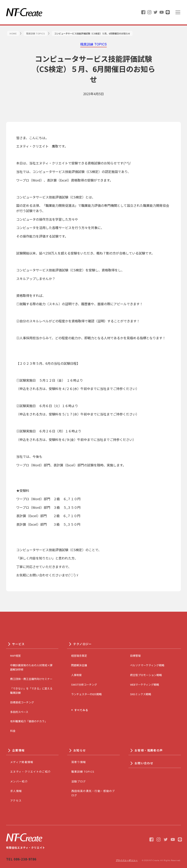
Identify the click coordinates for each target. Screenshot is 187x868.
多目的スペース (19, 712)
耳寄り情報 (79, 762)
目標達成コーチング (22, 702)
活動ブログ (79, 781)
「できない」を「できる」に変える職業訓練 (31, 691)
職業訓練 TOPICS (83, 772)
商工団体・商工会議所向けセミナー (31, 679)
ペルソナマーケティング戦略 (147, 665)
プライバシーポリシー (127, 860)
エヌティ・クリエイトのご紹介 (30, 772)
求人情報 (16, 791)
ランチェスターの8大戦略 (86, 694)
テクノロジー (82, 644)
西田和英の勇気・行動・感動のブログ (93, 793)
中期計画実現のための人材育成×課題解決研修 (31, 667)
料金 (13, 731)
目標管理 (135, 656)
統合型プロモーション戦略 (146, 675)
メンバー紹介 (19, 781)
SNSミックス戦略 (141, 694)
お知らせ (80, 750)
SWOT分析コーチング (84, 685)
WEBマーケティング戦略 (145, 685)
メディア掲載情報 (22, 762)
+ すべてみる (80, 710)
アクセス (16, 800)
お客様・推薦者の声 (149, 750)
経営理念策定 (79, 656)
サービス (18, 644)
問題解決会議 (79, 665)
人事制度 (76, 675)
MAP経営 (15, 656)
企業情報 (18, 750)
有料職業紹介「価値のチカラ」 (29, 721)
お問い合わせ (144, 763)
